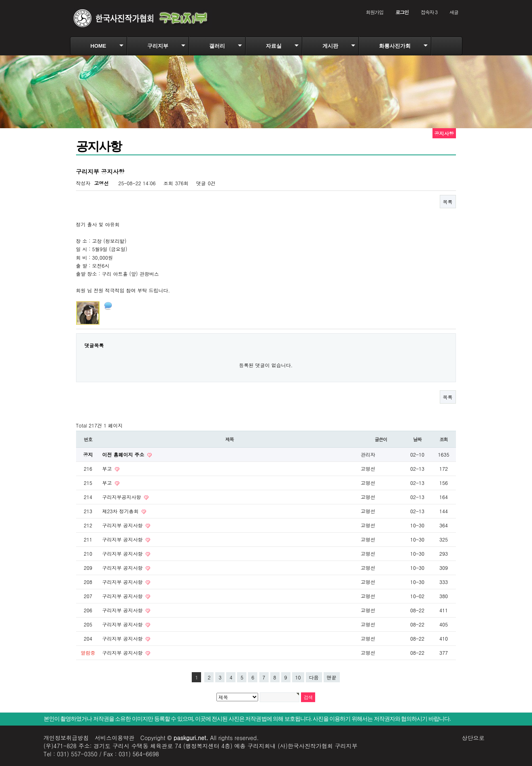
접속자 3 (429, 12)
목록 (448, 202)
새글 (454, 12)
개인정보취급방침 (66, 738)
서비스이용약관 (114, 738)
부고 (108, 469)
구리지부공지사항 (123, 497)
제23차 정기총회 (121, 511)
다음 (314, 677)
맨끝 (332, 677)
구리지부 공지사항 (123, 525)
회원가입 (374, 12)
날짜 (417, 439)
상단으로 (473, 738)
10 (298, 677)
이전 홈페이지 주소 (124, 454)
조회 (444, 439)
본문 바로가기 (0, 0)
